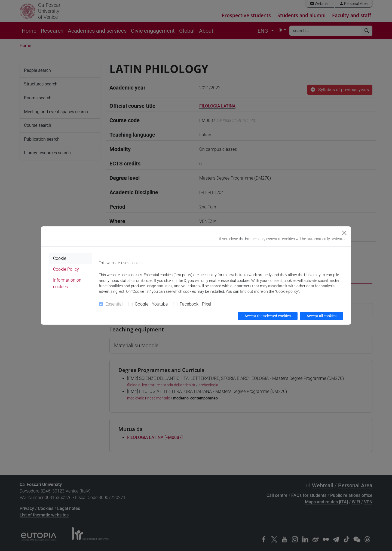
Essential (114, 304)
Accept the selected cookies (268, 316)
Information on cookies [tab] (67, 283)
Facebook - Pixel (195, 304)
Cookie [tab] (60, 258)
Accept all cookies (321, 316)
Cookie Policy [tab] (66, 269)
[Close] (344, 233)
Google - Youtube (151, 304)
